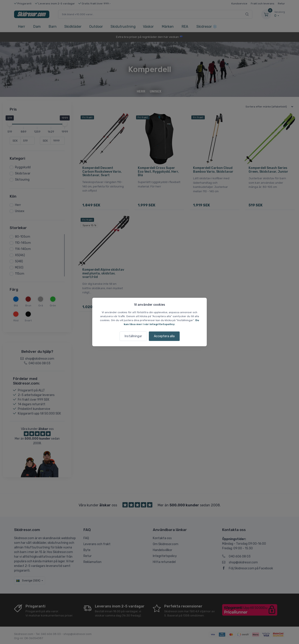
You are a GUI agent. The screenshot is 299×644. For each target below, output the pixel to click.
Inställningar (133, 336)
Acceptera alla (164, 336)
